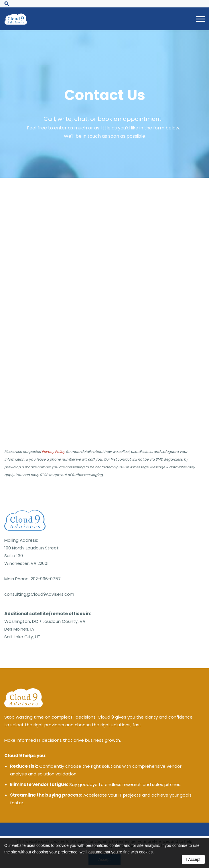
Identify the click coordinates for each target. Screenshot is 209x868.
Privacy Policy (53, 452)
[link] (25, 514)
